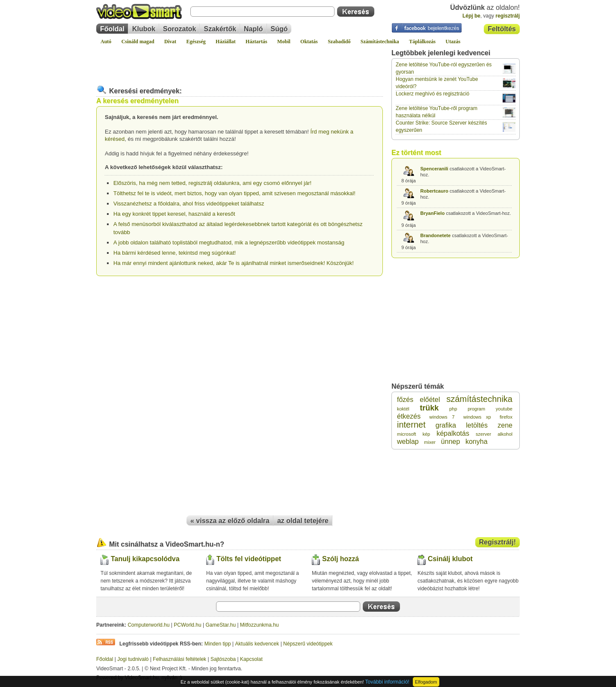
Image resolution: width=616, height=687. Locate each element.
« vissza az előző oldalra (230, 521)
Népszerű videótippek (308, 644)
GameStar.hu (221, 625)
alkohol (505, 434)
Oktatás (309, 42)
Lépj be (471, 16)
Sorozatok (179, 29)
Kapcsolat (251, 659)
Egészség (196, 42)
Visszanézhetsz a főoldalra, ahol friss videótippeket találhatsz (189, 204)
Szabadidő (339, 42)
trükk (429, 408)
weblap (408, 442)
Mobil (284, 42)
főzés (405, 400)
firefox (506, 417)
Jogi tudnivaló (133, 659)
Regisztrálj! (498, 542)
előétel (430, 400)
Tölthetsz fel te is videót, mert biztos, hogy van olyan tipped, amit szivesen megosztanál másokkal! (234, 193)
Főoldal (112, 29)
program (476, 409)
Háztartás (256, 42)
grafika (446, 425)
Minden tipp (218, 644)
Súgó (279, 29)
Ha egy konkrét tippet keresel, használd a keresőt (174, 214)
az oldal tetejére (303, 521)
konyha (477, 442)
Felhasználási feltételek (179, 659)
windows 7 (442, 417)
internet (411, 425)
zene (505, 425)
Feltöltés (502, 29)
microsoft (407, 434)
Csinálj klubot (450, 559)
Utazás (453, 42)
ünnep (451, 442)
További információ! (387, 682)
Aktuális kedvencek (257, 644)
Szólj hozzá (341, 559)
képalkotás (453, 433)
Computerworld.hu (148, 625)
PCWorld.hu (187, 625)
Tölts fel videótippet (249, 559)
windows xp (477, 417)
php (453, 409)
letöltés (477, 425)
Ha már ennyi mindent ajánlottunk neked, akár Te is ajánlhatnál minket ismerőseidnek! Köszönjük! (234, 263)
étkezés (409, 416)
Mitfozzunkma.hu (259, 625)
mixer (430, 442)
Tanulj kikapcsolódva (145, 559)
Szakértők (220, 29)
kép (426, 434)
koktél (403, 409)
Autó (106, 42)
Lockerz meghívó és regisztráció (432, 94)
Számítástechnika (380, 42)
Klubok (144, 29)
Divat (170, 42)
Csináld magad (138, 42)
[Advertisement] (240, 62)
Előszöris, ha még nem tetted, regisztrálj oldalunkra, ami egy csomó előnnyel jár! (212, 183)
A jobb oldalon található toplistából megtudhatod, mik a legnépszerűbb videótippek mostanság (229, 242)
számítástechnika (479, 399)
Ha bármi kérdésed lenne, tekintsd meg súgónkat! (175, 253)
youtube (504, 409)
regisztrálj (508, 16)
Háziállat (226, 42)
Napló (253, 29)
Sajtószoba (223, 659)
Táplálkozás (422, 42)
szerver (483, 434)
